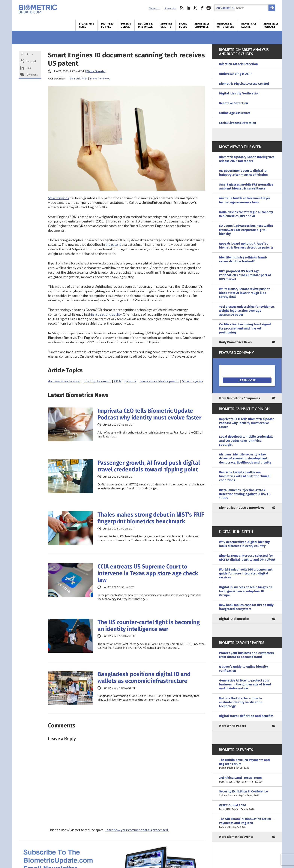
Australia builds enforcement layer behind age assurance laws (245, 200)
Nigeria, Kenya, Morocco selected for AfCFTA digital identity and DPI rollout (247, 558)
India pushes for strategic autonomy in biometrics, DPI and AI (246, 214)
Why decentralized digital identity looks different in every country (244, 544)
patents (130, 381)
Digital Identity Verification (239, 93)
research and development (159, 381)
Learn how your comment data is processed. (137, 830)
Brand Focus (183, 25)
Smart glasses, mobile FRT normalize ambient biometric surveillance (246, 186)
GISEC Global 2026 (247, 807)
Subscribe (170, 8)
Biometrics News (87, 25)
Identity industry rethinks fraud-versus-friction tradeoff (243, 259)
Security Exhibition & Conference (247, 793)
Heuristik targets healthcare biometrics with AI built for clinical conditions (245, 476)
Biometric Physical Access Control (244, 84)
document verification (64, 381)
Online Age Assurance (235, 113)
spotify (209, 8)
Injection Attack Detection (238, 64)
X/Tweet (31, 61)
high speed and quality (105, 314)
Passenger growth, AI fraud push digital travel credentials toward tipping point (149, 466)
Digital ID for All (107, 25)
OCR (118, 381)
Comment (32, 75)
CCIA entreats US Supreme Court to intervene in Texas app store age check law (148, 573)
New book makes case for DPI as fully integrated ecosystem (246, 607)
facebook (202, 8)
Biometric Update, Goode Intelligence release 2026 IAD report (247, 159)
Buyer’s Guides (126, 25)
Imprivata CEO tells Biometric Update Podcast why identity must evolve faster (149, 414)
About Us (154, 8)
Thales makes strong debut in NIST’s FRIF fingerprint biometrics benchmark (151, 518)
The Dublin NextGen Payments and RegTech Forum (247, 764)
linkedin (188, 8)
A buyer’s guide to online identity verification (243, 669)
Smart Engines (58, 198)
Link (29, 68)
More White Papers (232, 726)
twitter (195, 8)
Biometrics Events (249, 25)
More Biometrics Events (236, 837)
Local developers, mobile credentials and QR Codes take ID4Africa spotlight (246, 441)
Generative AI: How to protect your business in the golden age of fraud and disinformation (245, 685)
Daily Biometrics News (235, 342)
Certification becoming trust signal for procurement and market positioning (245, 328)
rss (182, 8)
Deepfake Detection (234, 103)
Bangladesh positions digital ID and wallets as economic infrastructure (144, 678)
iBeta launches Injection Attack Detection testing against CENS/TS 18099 (245, 494)
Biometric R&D (78, 78)
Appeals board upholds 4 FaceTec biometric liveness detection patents (246, 246)
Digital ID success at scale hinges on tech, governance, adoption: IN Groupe (246, 591)
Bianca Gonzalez (96, 71)
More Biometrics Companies (239, 398)
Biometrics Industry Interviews (242, 508)
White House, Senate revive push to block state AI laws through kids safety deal (245, 293)
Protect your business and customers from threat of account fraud (246, 655)
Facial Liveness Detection (238, 123)
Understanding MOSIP (235, 74)
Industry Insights (166, 25)
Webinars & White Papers (225, 25)
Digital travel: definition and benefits (246, 716)
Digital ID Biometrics (234, 619)
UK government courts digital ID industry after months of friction (243, 173)
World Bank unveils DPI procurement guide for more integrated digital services (246, 574)
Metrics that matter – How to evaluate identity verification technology (241, 702)
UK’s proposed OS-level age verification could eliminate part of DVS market (245, 275)
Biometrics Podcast (271, 25)
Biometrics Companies (202, 25)
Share (30, 54)
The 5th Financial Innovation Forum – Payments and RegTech (247, 823)
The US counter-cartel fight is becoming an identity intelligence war (149, 626)
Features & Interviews (145, 25)
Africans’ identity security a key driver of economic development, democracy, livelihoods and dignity (245, 458)
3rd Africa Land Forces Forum (247, 780)
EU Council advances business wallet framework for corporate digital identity (246, 230)
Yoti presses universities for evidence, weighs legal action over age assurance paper (247, 311)
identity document (97, 381)
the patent (113, 244)
